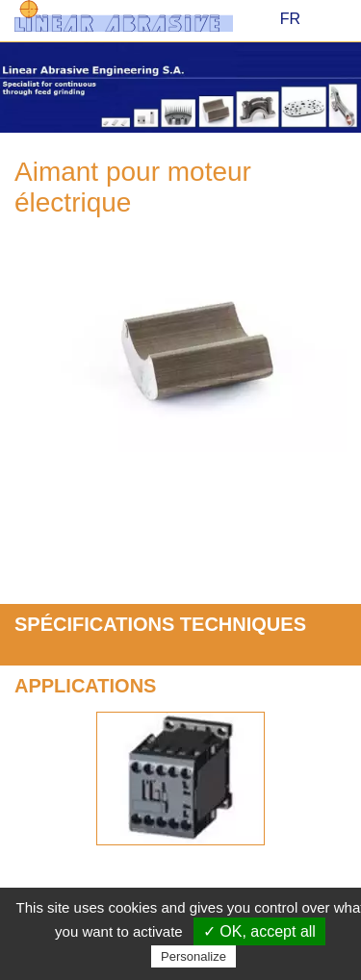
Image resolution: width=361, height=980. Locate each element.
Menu (335, 21)
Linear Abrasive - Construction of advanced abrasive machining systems (137, 16)
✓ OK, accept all (259, 931)
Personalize (193, 956)
